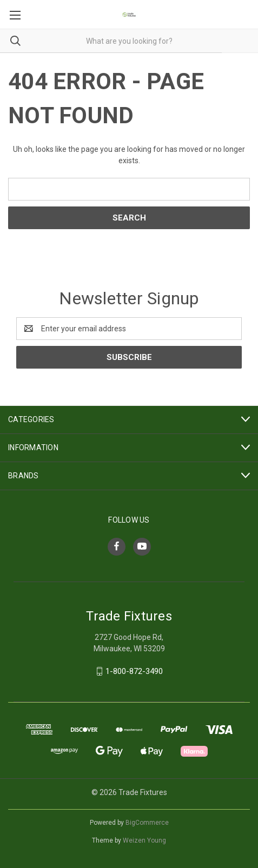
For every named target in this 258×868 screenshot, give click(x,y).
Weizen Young (144, 840)
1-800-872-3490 (134, 671)
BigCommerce (147, 823)
